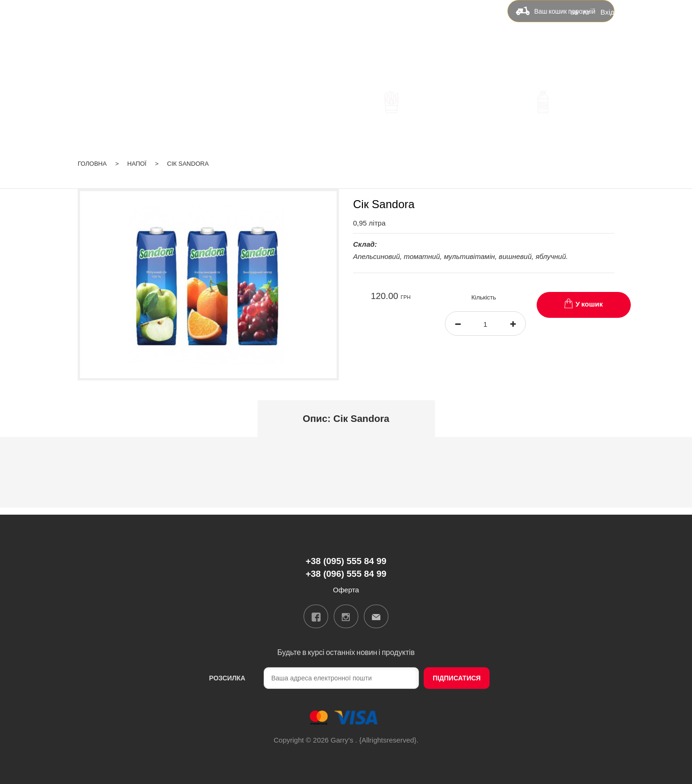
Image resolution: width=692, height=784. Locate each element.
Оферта (463, 41)
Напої (137, 151)
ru (586, 11)
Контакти (416, 41)
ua (574, 11)
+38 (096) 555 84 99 (238, 56)
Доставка (325, 41)
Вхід (608, 11)
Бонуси (371, 41)
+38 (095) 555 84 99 (238, 42)
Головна (92, 151)
